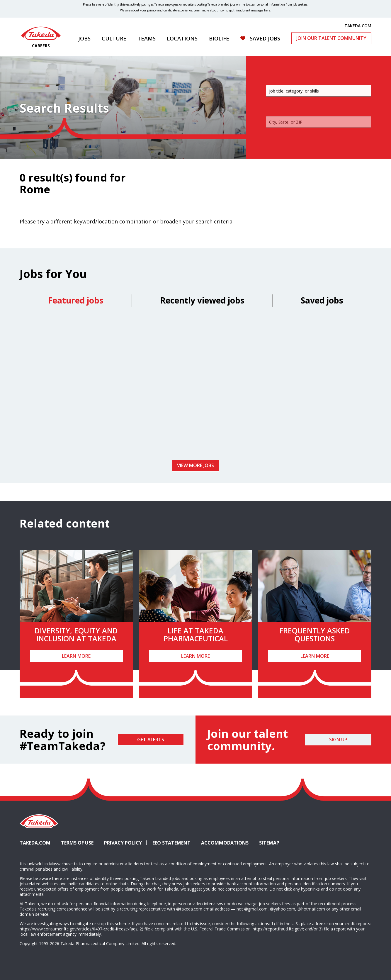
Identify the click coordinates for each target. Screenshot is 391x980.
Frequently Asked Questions (315, 635)
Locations (182, 38)
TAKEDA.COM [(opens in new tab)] (358, 26)
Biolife (219, 38)
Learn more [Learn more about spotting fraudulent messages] (201, 10)
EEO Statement (171, 843)
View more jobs (195, 465)
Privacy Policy (123, 843)
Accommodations (227, 843)
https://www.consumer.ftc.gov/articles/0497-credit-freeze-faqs (79, 929)
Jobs (84, 38)
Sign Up (338, 740)
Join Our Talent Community (331, 38)
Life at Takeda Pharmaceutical (196, 635)
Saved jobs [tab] (322, 300)
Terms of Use (77, 843)
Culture (114, 38)
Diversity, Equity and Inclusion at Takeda (76, 635)
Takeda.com (35, 843)
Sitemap (269, 843)
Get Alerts (151, 740)
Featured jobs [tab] (76, 300)
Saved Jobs (265, 38)
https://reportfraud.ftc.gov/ (278, 929)
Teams (147, 38)
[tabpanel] (195, 385)
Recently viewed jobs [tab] (202, 300)
